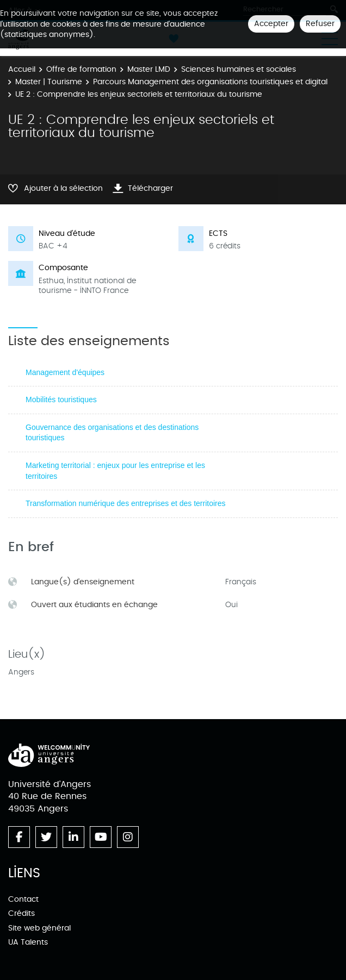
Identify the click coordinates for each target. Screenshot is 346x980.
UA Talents (28, 942)
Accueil (22, 69)
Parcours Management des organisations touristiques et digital (210, 82)
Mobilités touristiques (61, 400)
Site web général (39, 928)
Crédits (21, 913)
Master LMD (149, 69)
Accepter (271, 24)
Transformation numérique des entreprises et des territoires (126, 503)
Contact (23, 899)
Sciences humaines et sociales (239, 69)
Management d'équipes (65, 372)
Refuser (320, 24)
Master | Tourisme (49, 82)
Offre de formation (81, 69)
